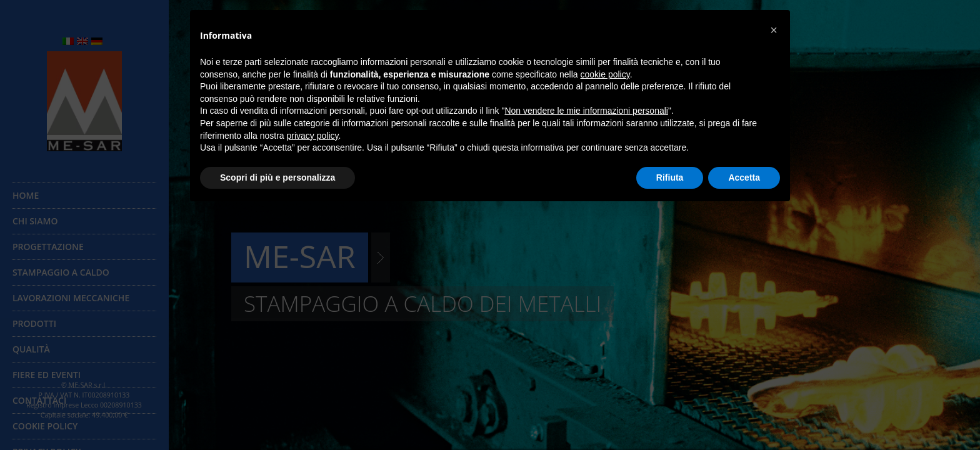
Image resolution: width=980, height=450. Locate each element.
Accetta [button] (744, 177)
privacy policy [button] (313, 136)
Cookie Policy (45, 426)
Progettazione (48, 247)
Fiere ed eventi (47, 375)
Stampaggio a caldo (61, 272)
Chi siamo (35, 221)
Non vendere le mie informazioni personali (586, 111)
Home (26, 195)
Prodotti (34, 323)
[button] (774, 30)
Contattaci (39, 400)
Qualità (31, 349)
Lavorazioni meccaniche (71, 298)
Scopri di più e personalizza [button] (277, 177)
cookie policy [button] (605, 74)
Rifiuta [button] (670, 177)
